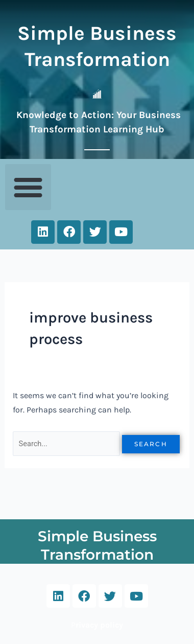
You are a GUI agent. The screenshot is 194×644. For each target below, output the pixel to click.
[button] (28, 187)
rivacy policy (99, 625)
